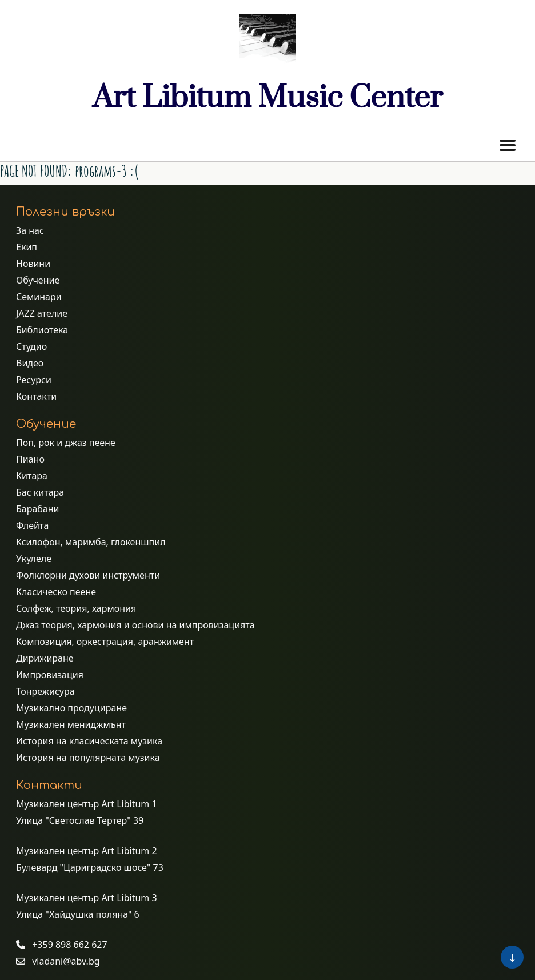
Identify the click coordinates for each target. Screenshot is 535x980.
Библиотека (42, 330)
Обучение (38, 280)
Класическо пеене (56, 592)
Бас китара (40, 492)
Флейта (32, 525)
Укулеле (34, 559)
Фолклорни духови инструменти (88, 575)
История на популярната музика (88, 758)
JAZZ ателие (42, 313)
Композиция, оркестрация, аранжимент (105, 642)
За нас (30, 230)
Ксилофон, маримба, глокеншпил (91, 542)
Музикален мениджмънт (71, 724)
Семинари (39, 297)
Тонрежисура (45, 691)
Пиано (30, 459)
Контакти (36, 396)
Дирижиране (45, 658)
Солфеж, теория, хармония (76, 608)
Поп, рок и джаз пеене (66, 443)
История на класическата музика (89, 741)
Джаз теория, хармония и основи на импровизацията (135, 625)
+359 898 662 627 (69, 945)
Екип (27, 247)
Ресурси (34, 380)
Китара (32, 476)
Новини (33, 264)
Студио (31, 346)
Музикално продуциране (71, 708)
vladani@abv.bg (66, 961)
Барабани (38, 509)
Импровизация (50, 675)
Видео (30, 363)
